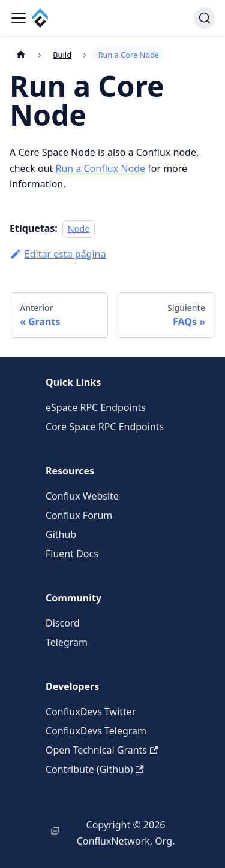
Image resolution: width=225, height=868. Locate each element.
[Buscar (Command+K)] (205, 18)
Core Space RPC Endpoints (105, 427)
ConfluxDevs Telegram (96, 731)
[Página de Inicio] (21, 55)
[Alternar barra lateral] (19, 18)
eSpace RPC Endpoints (96, 407)
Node (79, 229)
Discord (63, 623)
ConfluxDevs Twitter (91, 712)
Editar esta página (58, 254)
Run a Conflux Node (100, 168)
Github (61, 534)
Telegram (67, 642)
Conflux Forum (79, 515)
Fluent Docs (72, 554)
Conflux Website (82, 496)
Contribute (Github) (95, 769)
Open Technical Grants (102, 750)
